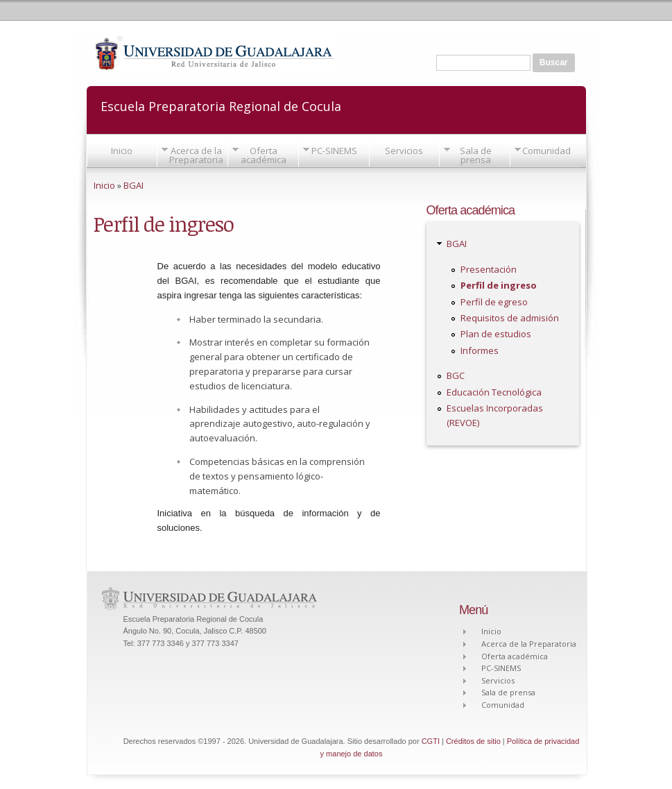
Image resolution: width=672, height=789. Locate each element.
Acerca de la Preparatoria (196, 155)
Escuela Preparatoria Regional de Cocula (221, 105)
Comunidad (546, 151)
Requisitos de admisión (510, 318)
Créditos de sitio (473, 741)
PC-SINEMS (334, 151)
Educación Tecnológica (494, 392)
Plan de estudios (496, 334)
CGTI (431, 741)
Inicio (122, 151)
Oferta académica (264, 155)
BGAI (133, 185)
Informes (480, 350)
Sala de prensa (476, 155)
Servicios (404, 151)
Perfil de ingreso (499, 285)
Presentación (489, 269)
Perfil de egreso (494, 302)
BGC (456, 375)
